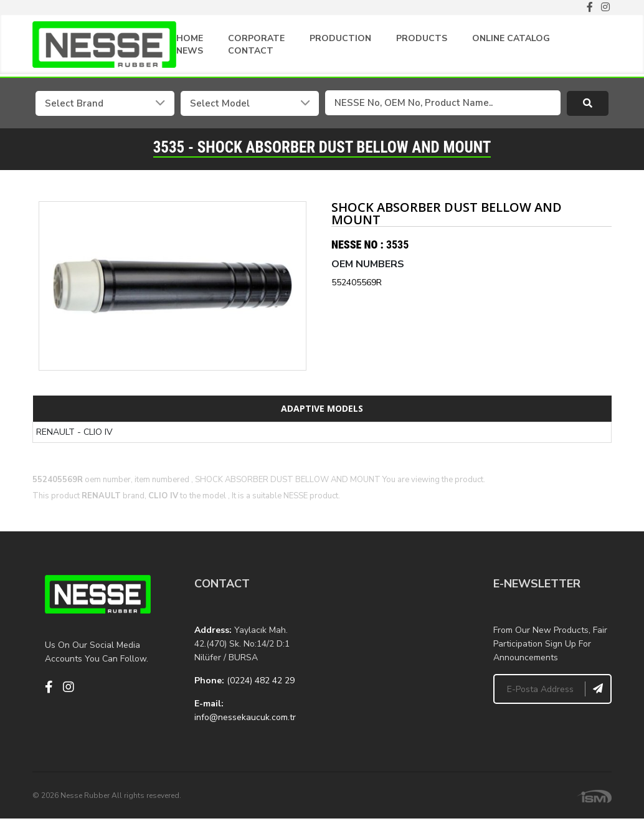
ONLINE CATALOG (511, 38)
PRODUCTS (422, 38)
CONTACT (251, 51)
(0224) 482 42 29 (261, 680)
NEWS (190, 51)
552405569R (357, 282)
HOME (190, 38)
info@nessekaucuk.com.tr (245, 717)
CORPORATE (256, 38)
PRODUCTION (340, 38)
